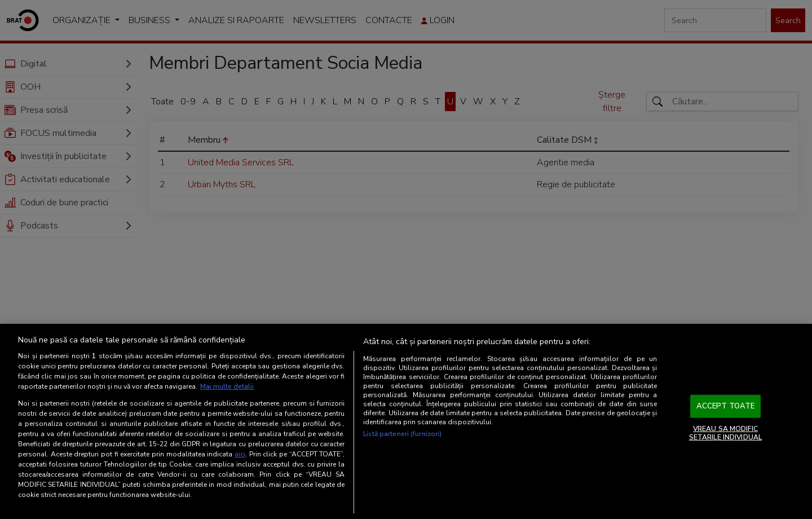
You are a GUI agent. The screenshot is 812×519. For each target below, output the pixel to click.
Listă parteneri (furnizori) (402, 434)
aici (240, 454)
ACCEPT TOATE (726, 406)
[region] (406, 421)
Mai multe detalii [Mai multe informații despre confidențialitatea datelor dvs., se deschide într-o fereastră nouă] (227, 386)
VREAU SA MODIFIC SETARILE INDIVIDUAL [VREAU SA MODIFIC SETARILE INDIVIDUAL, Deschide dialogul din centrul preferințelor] (725, 433)
